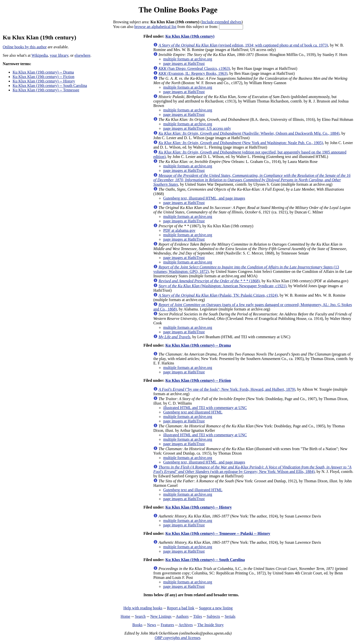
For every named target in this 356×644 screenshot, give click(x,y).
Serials (230, 616)
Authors (182, 616)
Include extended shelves (222, 22)
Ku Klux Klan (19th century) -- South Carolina (50, 86)
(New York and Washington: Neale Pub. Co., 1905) (241, 143)
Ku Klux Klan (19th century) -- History (44, 81)
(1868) (209, 281)
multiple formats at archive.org (188, 59)
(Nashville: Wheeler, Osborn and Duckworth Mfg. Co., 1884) (249, 133)
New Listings (161, 616)
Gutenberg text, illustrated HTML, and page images (204, 198)
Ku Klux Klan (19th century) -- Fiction (44, 77)
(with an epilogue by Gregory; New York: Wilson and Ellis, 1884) (252, 469)
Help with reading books (143, 608)
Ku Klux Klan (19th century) (190, 36)
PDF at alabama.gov (179, 230)
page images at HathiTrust (184, 64)
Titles (198, 616)
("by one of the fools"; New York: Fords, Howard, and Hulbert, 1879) (227, 389)
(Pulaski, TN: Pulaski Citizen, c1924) (218, 295)
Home (125, 616)
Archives (186, 625)
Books (137, 625)
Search (140, 616)
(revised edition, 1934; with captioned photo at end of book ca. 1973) (243, 45)
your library (59, 55)
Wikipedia (40, 55)
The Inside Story (211, 625)
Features (167, 625)
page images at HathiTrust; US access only (197, 128)
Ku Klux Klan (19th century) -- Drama (43, 72)
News (152, 625)
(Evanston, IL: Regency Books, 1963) (193, 73)
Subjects (213, 616)
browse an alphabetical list (155, 27)
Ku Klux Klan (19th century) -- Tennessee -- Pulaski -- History (218, 533)
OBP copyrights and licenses (177, 638)
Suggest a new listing (216, 608)
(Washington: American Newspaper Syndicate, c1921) (222, 286)
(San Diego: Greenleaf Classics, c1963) (194, 68)
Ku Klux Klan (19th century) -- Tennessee (46, 90)
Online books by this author (25, 47)
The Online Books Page (178, 10)
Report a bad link (181, 608)
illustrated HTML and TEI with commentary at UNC (205, 408)
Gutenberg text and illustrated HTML (193, 412)
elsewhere (83, 55)
